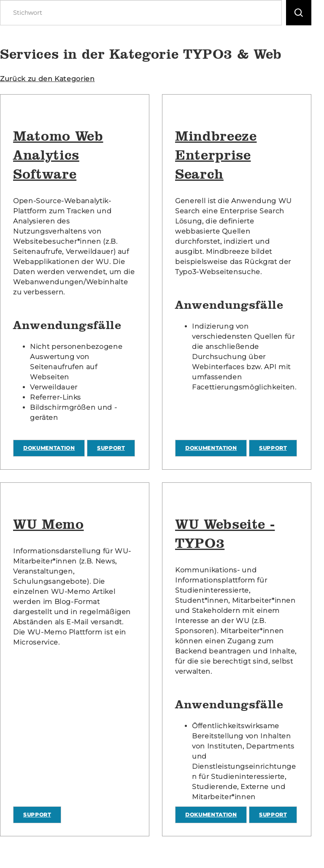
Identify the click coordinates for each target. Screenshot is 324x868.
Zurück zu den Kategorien (47, 79)
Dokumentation (49, 448)
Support (111, 448)
